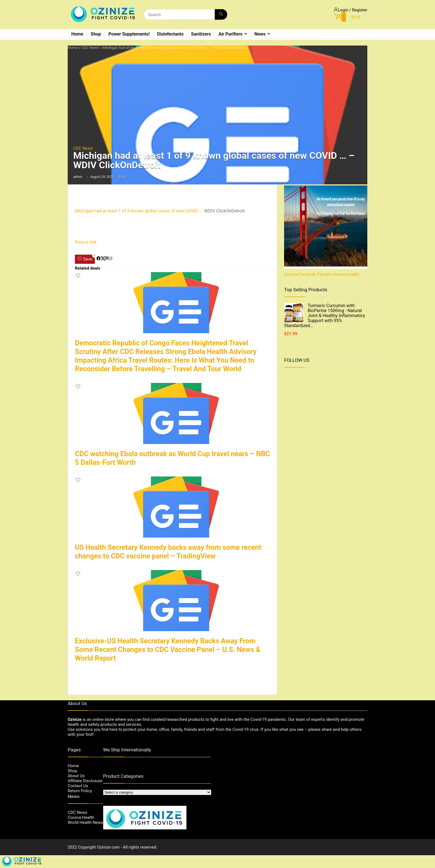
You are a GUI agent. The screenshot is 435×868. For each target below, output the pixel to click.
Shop (96, 34)
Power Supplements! (129, 34)
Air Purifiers (230, 34)
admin (78, 177)
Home (77, 34)
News (260, 34)
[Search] (221, 14)
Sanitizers (201, 34)
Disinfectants (170, 34)
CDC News (90, 47)
